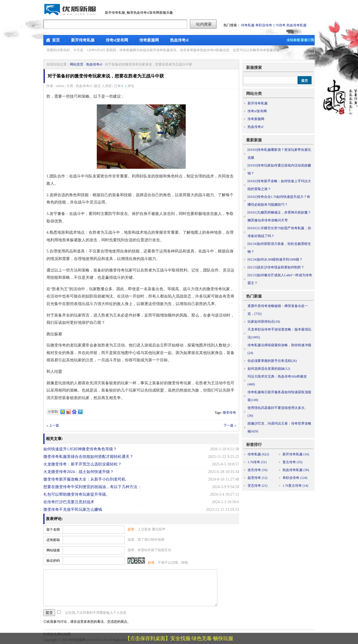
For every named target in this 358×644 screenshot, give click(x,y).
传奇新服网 (149, 40)
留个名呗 (53, 530)
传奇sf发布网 (117, 40)
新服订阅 (307, 40)
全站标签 (293, 40)
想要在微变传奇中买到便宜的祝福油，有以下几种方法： (92, 487)
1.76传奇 (279, 25)
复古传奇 (292, 462)
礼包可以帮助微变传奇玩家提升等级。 (77, 494)
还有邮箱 (53, 540)
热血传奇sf (179, 40)
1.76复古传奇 (295, 486)
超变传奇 (257, 478)
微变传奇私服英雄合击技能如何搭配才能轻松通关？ (88, 457)
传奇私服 (248, 25)
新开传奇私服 (83, 40)
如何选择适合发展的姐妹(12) (269, 369)
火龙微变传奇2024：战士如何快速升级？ (79, 472)
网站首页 (77, 64)
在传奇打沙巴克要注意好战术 (69, 502)
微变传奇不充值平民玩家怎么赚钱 (73, 510)
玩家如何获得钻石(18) (264, 322)
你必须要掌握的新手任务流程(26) (272, 361)
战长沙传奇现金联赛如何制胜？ (276, 267)
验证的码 (53, 561)
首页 (56, 40)
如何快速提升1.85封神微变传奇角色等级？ (80, 449)
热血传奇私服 (296, 25)
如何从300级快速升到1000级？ (275, 259)
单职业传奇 (264, 25)
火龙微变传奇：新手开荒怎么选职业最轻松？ (83, 464)
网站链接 (53, 550)
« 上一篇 (53, 425)
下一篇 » (230, 425)
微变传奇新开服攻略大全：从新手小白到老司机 (84, 479)
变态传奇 (257, 486)
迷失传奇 (257, 470)
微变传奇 (229, 413)
